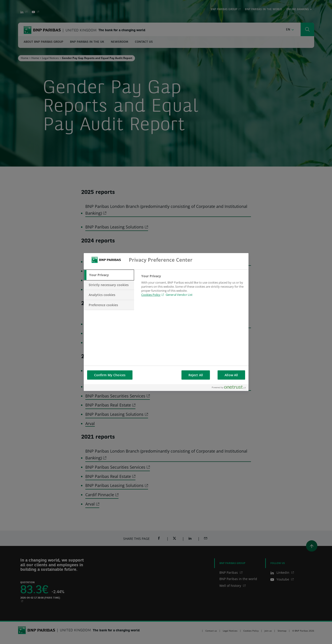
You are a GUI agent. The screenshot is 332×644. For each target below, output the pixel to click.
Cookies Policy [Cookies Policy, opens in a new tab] (151, 295)
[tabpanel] (193, 288)
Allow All (231, 375)
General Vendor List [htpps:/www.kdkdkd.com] (179, 295)
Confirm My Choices (110, 375)
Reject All (196, 375)
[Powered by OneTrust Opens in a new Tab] (229, 388)
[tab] (109, 275)
